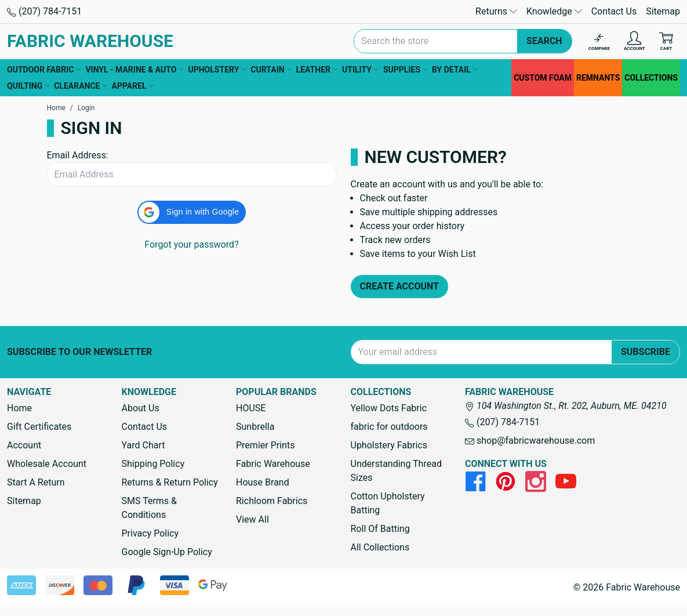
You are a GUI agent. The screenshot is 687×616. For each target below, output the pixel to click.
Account (24, 445)
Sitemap (663, 11)
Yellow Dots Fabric (389, 408)
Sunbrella (255, 427)
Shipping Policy (153, 464)
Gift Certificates (39, 427)
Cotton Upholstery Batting (388, 503)
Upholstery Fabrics (389, 445)
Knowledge (554, 11)
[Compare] (599, 41)
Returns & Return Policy (170, 482)
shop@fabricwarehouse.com (530, 441)
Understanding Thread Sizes (396, 471)
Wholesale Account (47, 464)
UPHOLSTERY (217, 70)
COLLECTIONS (651, 78)
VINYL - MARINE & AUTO (134, 70)
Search (544, 41)
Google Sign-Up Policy (167, 552)
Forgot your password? (191, 244)
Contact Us (614, 11)
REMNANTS (598, 78)
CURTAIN (271, 70)
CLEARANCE (80, 86)
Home (19, 408)
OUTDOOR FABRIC (44, 70)
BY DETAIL (455, 70)
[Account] (635, 41)
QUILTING (28, 86)
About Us (141, 408)
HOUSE (251, 408)
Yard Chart (143, 445)
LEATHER (317, 70)
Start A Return (36, 482)
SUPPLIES (405, 70)
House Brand (263, 482)
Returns (496, 11)
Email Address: (78, 155)
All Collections (380, 547)
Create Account (400, 286)
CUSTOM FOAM (543, 78)
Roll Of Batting (380, 529)
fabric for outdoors (389, 427)
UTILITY (360, 70)
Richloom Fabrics (272, 501)
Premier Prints (265, 445)
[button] (192, 212)
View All (252, 519)
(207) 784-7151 (44, 11)
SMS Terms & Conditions (150, 508)
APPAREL (133, 86)
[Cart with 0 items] (666, 41)
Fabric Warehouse (273, 464)
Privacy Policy (150, 533)
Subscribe (646, 352)
